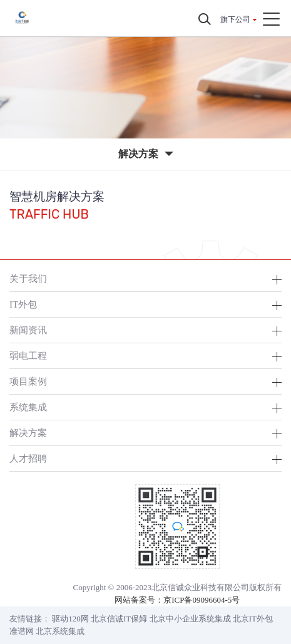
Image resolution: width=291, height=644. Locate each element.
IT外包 (23, 304)
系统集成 (28, 407)
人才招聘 (28, 458)
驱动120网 (70, 619)
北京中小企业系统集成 (190, 619)
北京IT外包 (253, 619)
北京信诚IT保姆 (119, 619)
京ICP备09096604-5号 (202, 600)
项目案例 (28, 381)
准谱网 (22, 631)
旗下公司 (235, 19)
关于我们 (28, 278)
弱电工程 (28, 356)
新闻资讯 (28, 330)
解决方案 (28, 433)
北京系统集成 (60, 631)
